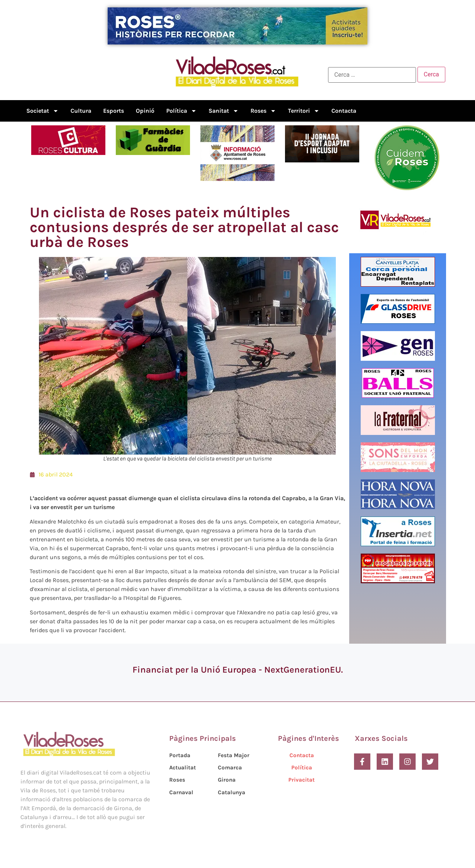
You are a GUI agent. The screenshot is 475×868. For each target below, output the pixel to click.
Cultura (81, 111)
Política (181, 111)
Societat (42, 111)
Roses (263, 111)
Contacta (344, 111)
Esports (114, 111)
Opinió (145, 111)
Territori (304, 111)
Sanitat (224, 111)
